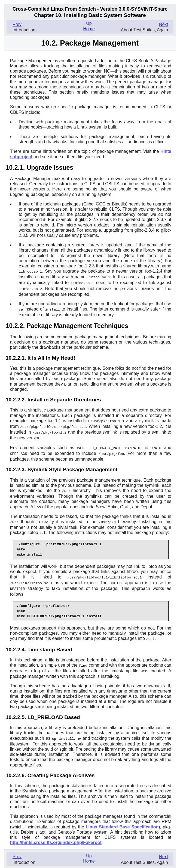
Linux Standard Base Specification (122, 822)
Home (89, 29)
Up (89, 23)
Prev (17, 24)
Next (164, 24)
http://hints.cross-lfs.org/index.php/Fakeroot (56, 838)
